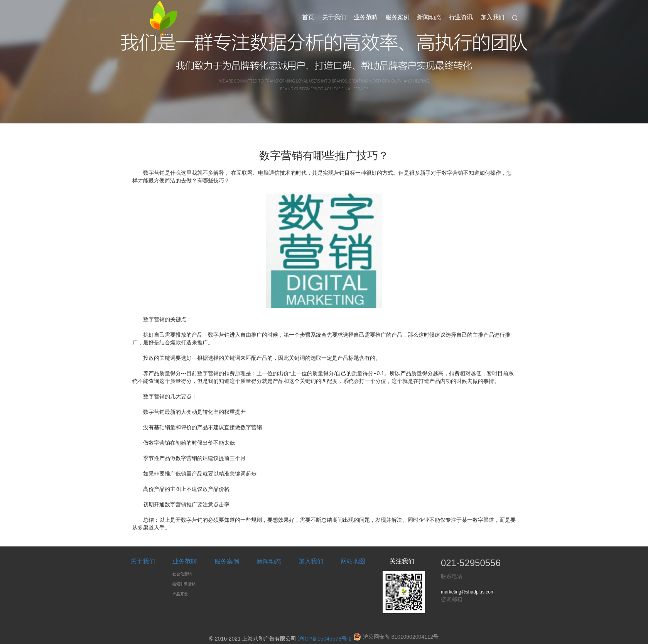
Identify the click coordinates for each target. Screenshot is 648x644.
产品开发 (180, 594)
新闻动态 (429, 17)
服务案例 (397, 17)
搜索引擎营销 (184, 584)
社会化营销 (182, 574)
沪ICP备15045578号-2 (325, 639)
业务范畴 (366, 17)
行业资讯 (461, 17)
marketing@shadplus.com (468, 592)
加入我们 (493, 17)
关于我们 (334, 17)
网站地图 (353, 561)
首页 (308, 17)
